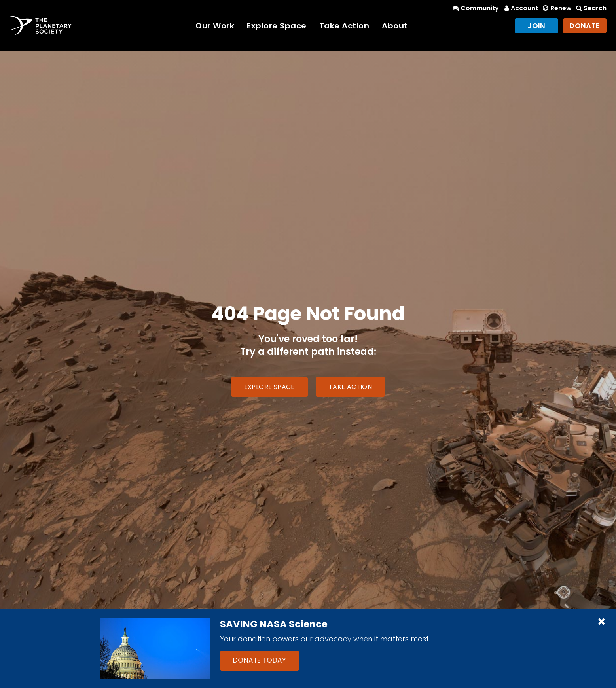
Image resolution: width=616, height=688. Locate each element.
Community (475, 8)
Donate (585, 26)
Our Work (215, 26)
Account (520, 8)
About (395, 26)
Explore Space (277, 26)
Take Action (344, 26)
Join (536, 26)
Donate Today (260, 660)
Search (591, 8)
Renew (556, 8)
